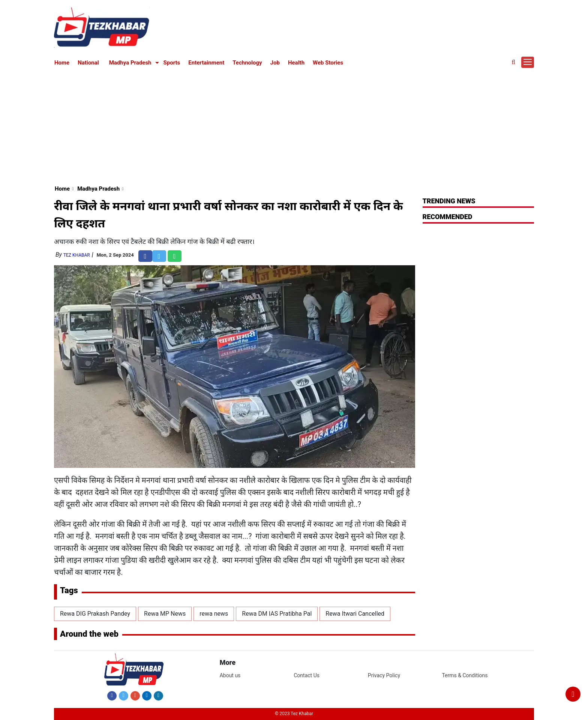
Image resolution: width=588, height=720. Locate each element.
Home (62, 63)
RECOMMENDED (448, 217)
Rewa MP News (165, 614)
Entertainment (206, 63)
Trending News (449, 201)
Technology (247, 63)
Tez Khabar (77, 255)
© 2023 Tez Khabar (294, 714)
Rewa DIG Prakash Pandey (95, 614)
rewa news (214, 614)
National (88, 63)
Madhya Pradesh (130, 63)
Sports (172, 63)
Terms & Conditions (465, 675)
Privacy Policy (384, 675)
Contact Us (307, 675)
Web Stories (328, 63)
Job (275, 63)
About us (230, 675)
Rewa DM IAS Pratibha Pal (277, 614)
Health (296, 63)
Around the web (89, 634)
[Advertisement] (294, 125)
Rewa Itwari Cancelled (355, 614)
